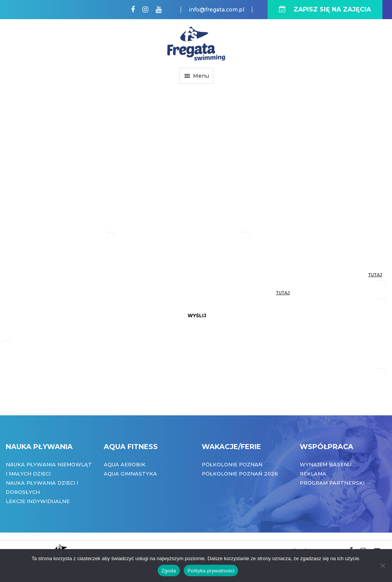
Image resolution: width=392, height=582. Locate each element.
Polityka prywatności (211, 571)
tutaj (375, 275)
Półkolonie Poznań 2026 (240, 474)
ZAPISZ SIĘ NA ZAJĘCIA (325, 9)
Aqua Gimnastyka (130, 474)
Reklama (313, 474)
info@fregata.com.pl (216, 10)
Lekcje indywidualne (38, 501)
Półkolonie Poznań (232, 464)
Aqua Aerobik (125, 464)
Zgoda (169, 571)
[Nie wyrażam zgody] (382, 566)
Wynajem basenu (326, 464)
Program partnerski (332, 483)
